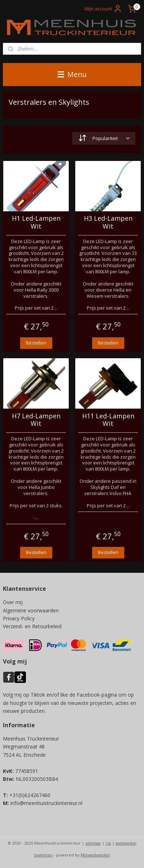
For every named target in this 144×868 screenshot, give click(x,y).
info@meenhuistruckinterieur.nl (46, 803)
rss (108, 843)
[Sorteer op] (104, 138)
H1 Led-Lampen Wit (36, 222)
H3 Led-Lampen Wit (108, 222)
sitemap (93, 843)
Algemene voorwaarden (31, 610)
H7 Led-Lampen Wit (36, 420)
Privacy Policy (19, 618)
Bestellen (36, 342)
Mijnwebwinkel (95, 855)
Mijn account (103, 9)
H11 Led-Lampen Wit (108, 420)
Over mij (13, 602)
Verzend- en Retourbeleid (32, 626)
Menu (72, 74)
